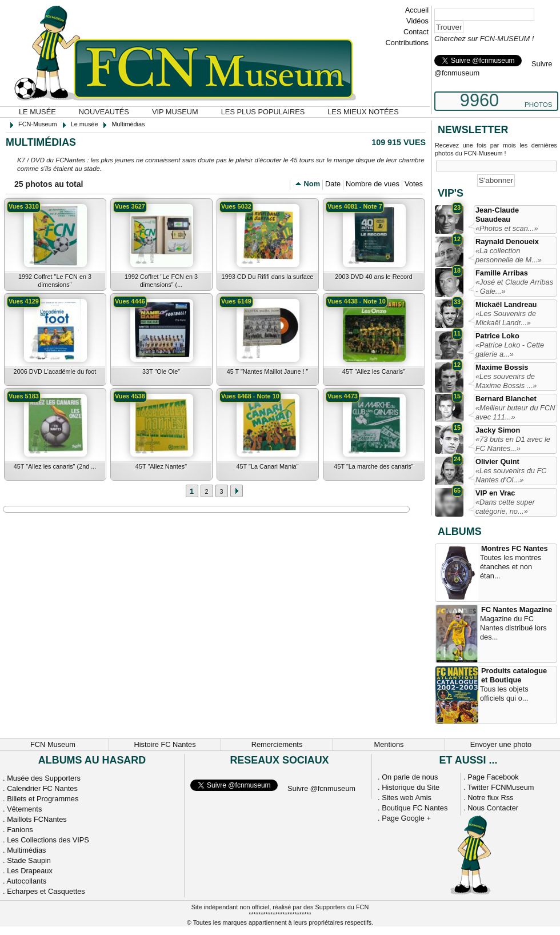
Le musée (37, 112)
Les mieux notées (363, 112)
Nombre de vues (373, 184)
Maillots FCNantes (37, 819)
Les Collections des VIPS (48, 840)
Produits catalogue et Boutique (514, 675)
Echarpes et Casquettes (46, 891)
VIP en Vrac (495, 493)
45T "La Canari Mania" (267, 466)
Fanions (20, 830)
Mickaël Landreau (506, 304)
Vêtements (24, 809)
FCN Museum (53, 744)
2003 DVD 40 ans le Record (373, 277)
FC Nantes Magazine (517, 610)
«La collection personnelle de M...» (509, 255)
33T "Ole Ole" (161, 371)
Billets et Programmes (43, 799)
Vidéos (417, 21)
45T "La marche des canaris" (373, 466)
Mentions (389, 744)
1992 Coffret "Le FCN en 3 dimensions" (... (161, 281)
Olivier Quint (497, 461)
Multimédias (26, 850)
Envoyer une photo (501, 744)
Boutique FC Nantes (415, 808)
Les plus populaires (263, 112)
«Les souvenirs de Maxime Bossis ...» (506, 381)
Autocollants (26, 881)
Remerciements (277, 744)
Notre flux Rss (490, 798)
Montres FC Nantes (515, 548)
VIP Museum (175, 112)
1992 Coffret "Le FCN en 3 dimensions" (55, 281)
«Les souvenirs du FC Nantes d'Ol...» (511, 475)
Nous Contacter (493, 808)
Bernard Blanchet (506, 399)
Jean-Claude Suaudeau (497, 215)
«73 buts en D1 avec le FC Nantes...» (513, 444)
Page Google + (406, 818)
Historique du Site (411, 787)
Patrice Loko (497, 336)
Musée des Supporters (44, 778)
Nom (312, 184)
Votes (414, 184)
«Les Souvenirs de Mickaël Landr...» (506, 318)
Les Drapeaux (30, 871)
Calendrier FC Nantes (42, 788)
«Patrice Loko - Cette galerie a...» (510, 349)
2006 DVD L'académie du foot (55, 371)
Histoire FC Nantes (165, 744)
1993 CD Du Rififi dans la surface (268, 277)
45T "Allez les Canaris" (374, 371)
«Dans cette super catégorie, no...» (505, 507)
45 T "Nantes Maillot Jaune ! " (268, 371)
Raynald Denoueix (507, 241)
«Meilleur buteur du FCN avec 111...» (515, 412)
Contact (416, 32)
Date (333, 184)
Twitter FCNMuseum (501, 787)
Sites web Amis (407, 798)
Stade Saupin (29, 860)
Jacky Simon (498, 430)
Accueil (417, 10)
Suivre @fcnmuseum (321, 788)
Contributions (407, 43)
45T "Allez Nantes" (161, 466)
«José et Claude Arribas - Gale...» (514, 287)
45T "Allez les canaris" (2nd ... (55, 466)
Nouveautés (104, 112)
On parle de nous (410, 777)
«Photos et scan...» (507, 228)
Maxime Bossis (502, 367)
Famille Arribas (502, 273)
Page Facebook (493, 777)
